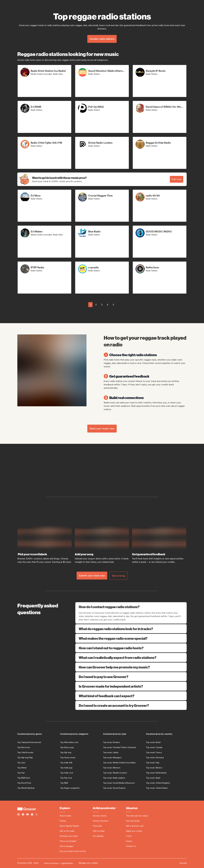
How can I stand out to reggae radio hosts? (131, 648)
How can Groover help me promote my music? (131, 667)
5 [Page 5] (113, 305)
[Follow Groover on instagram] (18, 815)
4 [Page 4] (108, 305)
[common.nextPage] (120, 305)
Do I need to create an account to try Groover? (131, 705)
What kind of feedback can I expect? (131, 696)
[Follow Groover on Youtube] (28, 815)
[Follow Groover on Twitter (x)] (37, 815)
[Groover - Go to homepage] (39, 809)
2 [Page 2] (96, 305)
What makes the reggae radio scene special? (131, 638)
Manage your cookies (88, 863)
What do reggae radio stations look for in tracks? (131, 629)
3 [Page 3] (102, 305)
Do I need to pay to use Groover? (131, 677)
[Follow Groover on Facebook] (23, 815)
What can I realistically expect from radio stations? (131, 657)
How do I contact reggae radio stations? (131, 607)
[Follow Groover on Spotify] (32, 815)
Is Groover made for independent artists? (131, 686)
